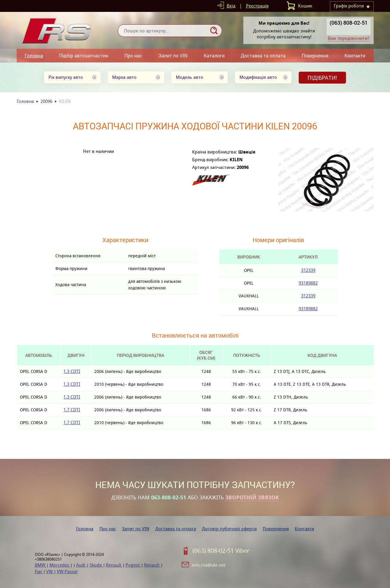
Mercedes (60, 565)
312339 (308, 270)
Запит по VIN (173, 55)
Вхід (231, 6)
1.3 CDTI (72, 371)
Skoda (96, 565)
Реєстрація (257, 6)
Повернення (315, 55)
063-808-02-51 (169, 498)
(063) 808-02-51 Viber (221, 551)
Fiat (39, 571)
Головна (34, 55)
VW (50, 571)
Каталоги (214, 55)
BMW (41, 565)
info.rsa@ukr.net (209, 565)
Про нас (133, 55)
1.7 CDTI (72, 410)
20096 (46, 101)
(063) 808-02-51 (349, 23)
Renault (114, 565)
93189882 (308, 283)
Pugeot (133, 565)
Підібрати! (322, 78)
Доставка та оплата (263, 55)
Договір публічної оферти (229, 529)
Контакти (355, 55)
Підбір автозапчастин (84, 55)
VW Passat (67, 571)
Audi (81, 565)
